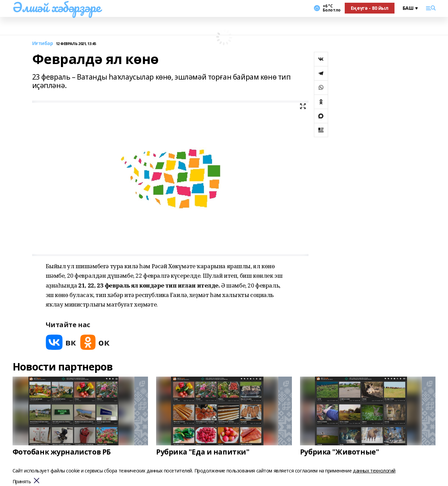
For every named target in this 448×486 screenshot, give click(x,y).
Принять (22, 482)
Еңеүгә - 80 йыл (370, 8)
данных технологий (374, 471)
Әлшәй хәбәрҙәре (57, 7)
